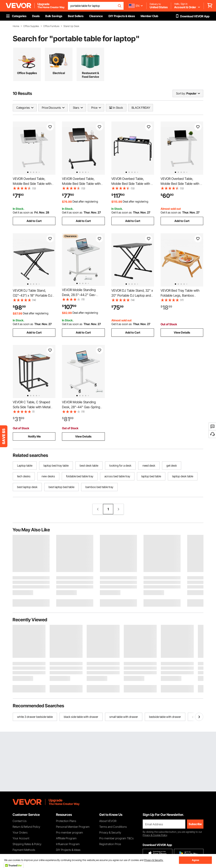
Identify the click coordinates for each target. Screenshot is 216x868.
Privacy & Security (110, 832)
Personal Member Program (73, 827)
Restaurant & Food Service (90, 75)
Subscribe (195, 824)
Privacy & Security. (154, 860)
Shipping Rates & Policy (27, 844)
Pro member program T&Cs (116, 838)
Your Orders (20, 832)
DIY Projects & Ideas (68, 850)
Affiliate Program (66, 838)
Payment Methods (24, 850)
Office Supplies (31, 26)
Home (16, 26)
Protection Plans (66, 821)
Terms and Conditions (113, 827)
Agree (196, 860)
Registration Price (110, 844)
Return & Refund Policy (26, 827)
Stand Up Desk (71, 26)
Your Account (21, 838)
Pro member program (69, 832)
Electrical (59, 73)
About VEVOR (108, 821)
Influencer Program (68, 844)
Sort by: (181, 93)
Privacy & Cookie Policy (155, 835)
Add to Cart (34, 221)
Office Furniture (51, 26)
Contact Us (20, 821)
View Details (182, 332)
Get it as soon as (23, 212)
